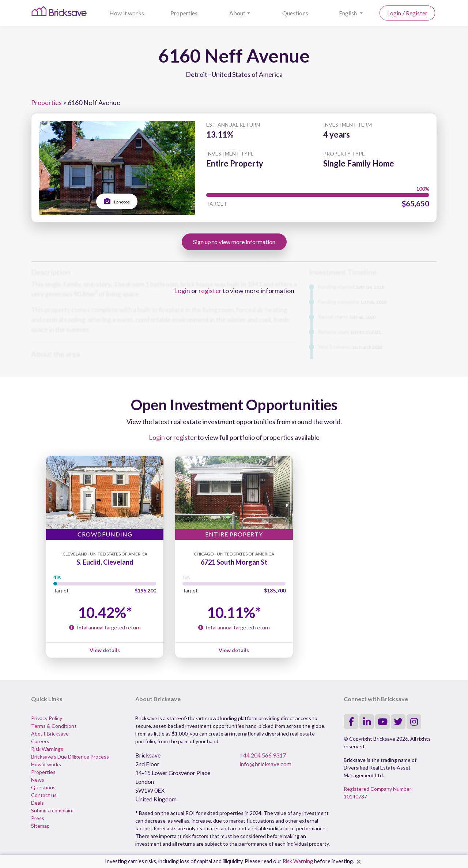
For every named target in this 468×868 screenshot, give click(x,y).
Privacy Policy (47, 718)
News (38, 780)
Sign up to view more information (234, 242)
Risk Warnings (47, 749)
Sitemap (40, 826)
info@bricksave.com (265, 764)
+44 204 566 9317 (263, 755)
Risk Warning (298, 861)
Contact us (44, 795)
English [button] (349, 13)
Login (182, 291)
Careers (40, 741)
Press (38, 818)
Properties (184, 13)
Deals (37, 803)
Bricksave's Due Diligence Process (70, 757)
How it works (127, 13)
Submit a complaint (53, 810)
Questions (295, 13)
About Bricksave (50, 734)
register (210, 291)
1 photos (117, 201)
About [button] (237, 13)
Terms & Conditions (54, 726)
